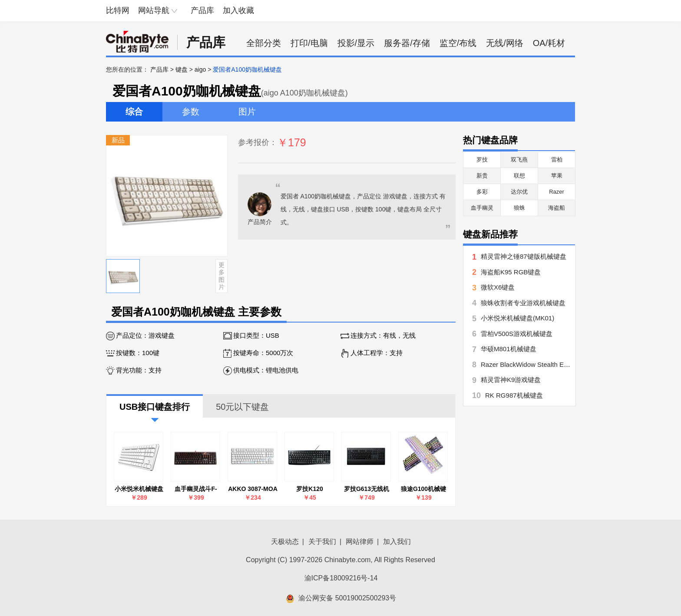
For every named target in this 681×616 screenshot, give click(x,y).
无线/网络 (505, 43)
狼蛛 (519, 208)
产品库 (202, 10)
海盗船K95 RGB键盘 (511, 272)
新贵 (482, 176)
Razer (557, 192)
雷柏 (557, 160)
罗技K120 (309, 489)
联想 (519, 176)
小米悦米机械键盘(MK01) (139, 489)
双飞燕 (519, 160)
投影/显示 (356, 43)
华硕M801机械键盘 (509, 349)
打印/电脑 (309, 43)
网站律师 (360, 542)
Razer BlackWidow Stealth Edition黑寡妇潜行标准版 (556, 364)
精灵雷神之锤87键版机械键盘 (524, 256)
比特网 (118, 10)
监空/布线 (458, 43)
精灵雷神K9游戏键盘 (511, 380)
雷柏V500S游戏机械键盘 (517, 334)
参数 (191, 112)
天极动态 (285, 542)
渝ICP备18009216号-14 (341, 578)
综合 (134, 112)
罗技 (482, 160)
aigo (200, 69)
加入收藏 (238, 10)
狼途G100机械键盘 (423, 489)
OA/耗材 (549, 43)
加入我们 (397, 542)
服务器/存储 (407, 43)
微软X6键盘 (498, 287)
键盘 (182, 69)
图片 (247, 112)
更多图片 (221, 276)
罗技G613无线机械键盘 (367, 489)
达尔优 (519, 192)
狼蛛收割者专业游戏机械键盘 (523, 303)
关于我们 (322, 542)
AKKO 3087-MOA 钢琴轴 (253, 489)
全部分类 (264, 43)
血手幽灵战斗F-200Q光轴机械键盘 (196, 489)
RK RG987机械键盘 (514, 395)
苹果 (557, 176)
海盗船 (557, 208)
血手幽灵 (482, 208)
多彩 (482, 192)
